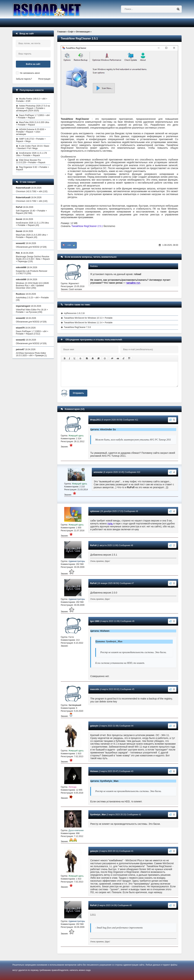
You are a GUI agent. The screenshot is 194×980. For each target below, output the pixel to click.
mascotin (95, 689)
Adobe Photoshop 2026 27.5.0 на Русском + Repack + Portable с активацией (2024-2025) (33, 108)
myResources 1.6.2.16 (74, 313)
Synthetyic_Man (98, 815)
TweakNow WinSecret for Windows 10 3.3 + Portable (88, 318)
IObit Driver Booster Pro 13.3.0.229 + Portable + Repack (31, 161)
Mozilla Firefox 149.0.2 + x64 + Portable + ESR (32, 100)
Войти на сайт (33, 64)
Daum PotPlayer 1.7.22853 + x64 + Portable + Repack (33, 116)
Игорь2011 (95, 420)
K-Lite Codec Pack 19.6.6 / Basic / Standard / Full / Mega (33, 147)
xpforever (95, 511)
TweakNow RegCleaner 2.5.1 (87, 226)
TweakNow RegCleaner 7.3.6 (77, 327)
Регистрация (44, 79)
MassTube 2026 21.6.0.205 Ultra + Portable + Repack (33, 124)
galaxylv (94, 726)
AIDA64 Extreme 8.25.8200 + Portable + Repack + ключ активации (31, 132)
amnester (98, 472)
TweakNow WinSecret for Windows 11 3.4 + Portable (88, 323)
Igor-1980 (95, 621)
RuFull (93, 545)
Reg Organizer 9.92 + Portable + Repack (32, 168)
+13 (69, 245)
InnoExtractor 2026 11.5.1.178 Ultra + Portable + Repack (31, 154)
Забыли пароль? (24, 79)
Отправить (78, 393)
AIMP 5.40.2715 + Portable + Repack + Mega (31, 140)
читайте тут (133, 283)
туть (110, 524)
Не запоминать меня (30, 73)
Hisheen (94, 771)
